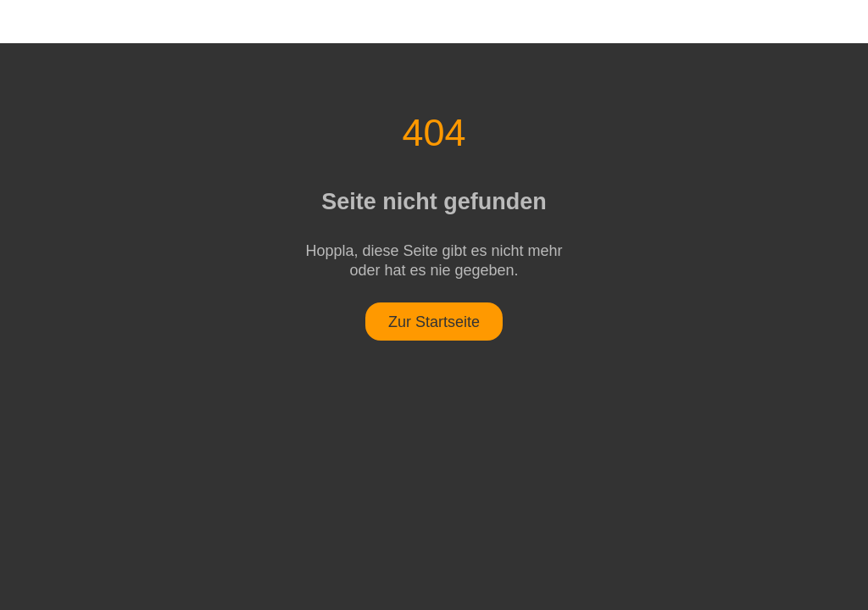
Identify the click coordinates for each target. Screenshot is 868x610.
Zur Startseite (434, 322)
